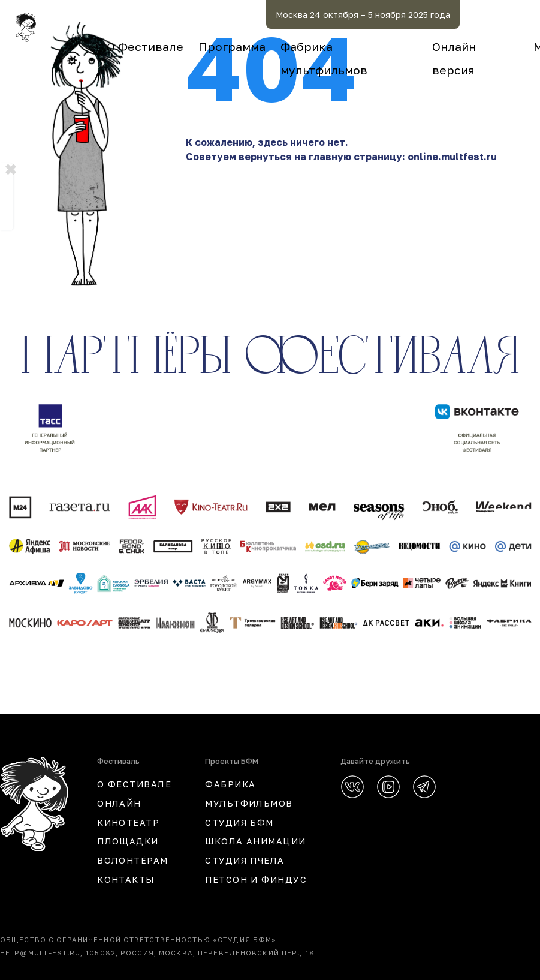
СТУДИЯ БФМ (239, 823)
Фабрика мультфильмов (437, 46)
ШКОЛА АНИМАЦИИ (255, 841)
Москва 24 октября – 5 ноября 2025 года (432, 15)
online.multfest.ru (452, 157)
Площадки (128, 841)
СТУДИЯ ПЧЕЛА (245, 860)
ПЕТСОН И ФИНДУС (256, 880)
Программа (317, 46)
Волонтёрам (132, 860)
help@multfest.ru (40, 953)
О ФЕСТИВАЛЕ (134, 784)
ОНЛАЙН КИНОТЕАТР (128, 813)
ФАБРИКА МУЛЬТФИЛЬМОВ (249, 794)
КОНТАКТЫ (126, 880)
